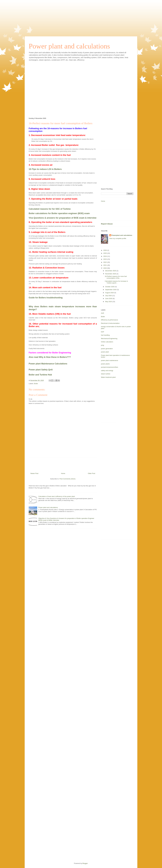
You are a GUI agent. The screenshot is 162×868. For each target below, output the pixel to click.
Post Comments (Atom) (67, 479)
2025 (105, 253)
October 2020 (110, 287)
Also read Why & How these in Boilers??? (50, 357)
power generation (107, 349)
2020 (105, 268)
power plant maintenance (110, 360)
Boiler (36, 384)
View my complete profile (118, 238)
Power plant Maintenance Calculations (48, 364)
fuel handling (105, 335)
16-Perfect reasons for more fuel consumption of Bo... (116, 277)
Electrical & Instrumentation (110, 323)
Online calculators (107, 342)
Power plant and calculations (69, 46)
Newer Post (34, 473)
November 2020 (111, 274)
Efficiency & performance (109, 320)
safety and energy (107, 371)
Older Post (92, 473)
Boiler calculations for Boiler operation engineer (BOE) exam (59, 213)
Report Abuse (107, 224)
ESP (103, 332)
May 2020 (109, 302)
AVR (103, 313)
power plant (105, 352)
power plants (105, 364)
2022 (105, 262)
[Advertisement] (81, 16)
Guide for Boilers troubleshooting (46, 298)
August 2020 (110, 293)
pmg (102, 345)
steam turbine (106, 374)
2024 (105, 256)
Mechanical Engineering (109, 339)
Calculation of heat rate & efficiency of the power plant (57, 496)
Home (63, 473)
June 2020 (109, 299)
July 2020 (109, 296)
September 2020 (111, 290)
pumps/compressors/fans (110, 367)
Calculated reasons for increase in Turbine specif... (116, 282)
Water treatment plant (108, 377)
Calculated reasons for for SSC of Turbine (50, 209)
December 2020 (111, 271)
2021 (105, 265)
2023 (105, 259)
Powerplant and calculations (122, 235)
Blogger (85, 863)
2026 (105, 250)
